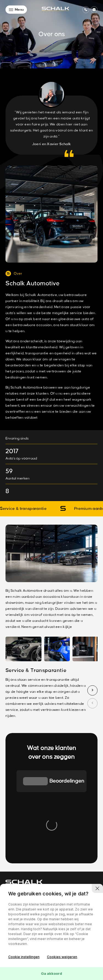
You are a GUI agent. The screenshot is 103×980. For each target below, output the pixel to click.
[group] (31, 792)
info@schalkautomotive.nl (27, 832)
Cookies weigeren (62, 957)
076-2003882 (18, 826)
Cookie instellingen (24, 957)
